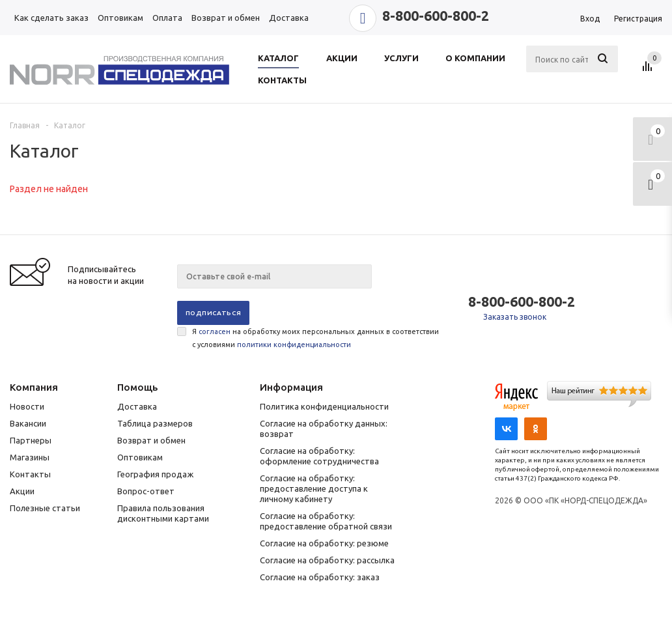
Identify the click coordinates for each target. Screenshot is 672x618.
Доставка (137, 406)
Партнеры (31, 440)
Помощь (137, 387)
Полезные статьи (45, 508)
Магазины (30, 457)
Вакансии (28, 423)
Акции (22, 491)
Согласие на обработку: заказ (320, 577)
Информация (291, 387)
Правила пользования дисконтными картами (163, 513)
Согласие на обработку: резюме (324, 543)
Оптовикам (140, 457)
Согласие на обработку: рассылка (327, 560)
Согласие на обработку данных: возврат (324, 428)
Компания (34, 387)
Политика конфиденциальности (324, 406)
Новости (27, 406)
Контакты (30, 474)
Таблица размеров (155, 423)
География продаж (155, 474)
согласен (215, 331)
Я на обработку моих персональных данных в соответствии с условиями (315, 338)
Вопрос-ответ (146, 491)
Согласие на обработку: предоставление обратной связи (326, 521)
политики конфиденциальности (294, 344)
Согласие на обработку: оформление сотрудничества (319, 456)
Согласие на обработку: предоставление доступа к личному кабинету (314, 488)
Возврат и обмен (151, 440)
